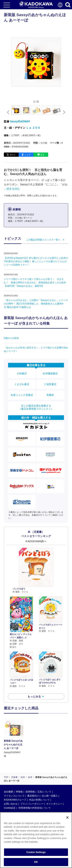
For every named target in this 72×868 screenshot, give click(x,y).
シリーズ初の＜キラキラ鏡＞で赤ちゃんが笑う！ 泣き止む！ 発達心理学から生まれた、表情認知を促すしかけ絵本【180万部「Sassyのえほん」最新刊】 (35, 283)
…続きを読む (12, 189)
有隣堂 (50, 395)
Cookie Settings (36, 852)
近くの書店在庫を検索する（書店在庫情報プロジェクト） (36, 407)
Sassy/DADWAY (20, 121)
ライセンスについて (14, 777)
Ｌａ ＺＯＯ (33, 128)
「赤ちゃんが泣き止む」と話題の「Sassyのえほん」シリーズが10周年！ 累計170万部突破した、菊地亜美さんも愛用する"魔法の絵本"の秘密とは (36, 304)
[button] (63, 112)
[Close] (67, 817)
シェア (28, 155)
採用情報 (30, 773)
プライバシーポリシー (32, 785)
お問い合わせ (11, 785)
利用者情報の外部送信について (35, 789)
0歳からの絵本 (11, 338)
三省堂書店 (50, 384)
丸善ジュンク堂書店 (22, 395)
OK (36, 862)
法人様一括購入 (50, 777)
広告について (44, 773)
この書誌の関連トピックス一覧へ (43, 240)
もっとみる (34, 696)
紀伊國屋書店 (50, 373)
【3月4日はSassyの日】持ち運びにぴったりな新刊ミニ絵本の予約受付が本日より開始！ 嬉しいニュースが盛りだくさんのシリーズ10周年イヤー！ (36, 261)
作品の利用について (39, 781)
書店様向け (33, 777)
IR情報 (19, 773)
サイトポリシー (54, 785)
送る (42, 155)
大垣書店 (22, 373)
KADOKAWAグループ (15, 781)
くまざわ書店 (22, 384)
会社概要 (8, 773)
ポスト (13, 155)
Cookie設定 (10, 789)
